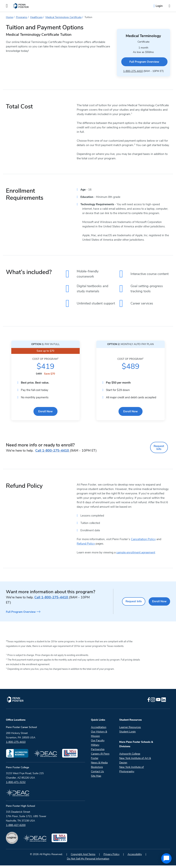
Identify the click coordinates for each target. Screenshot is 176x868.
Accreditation (99, 730)
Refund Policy (86, 548)
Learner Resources (130, 730)
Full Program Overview (136, 57)
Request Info (159, 454)
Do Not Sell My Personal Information (88, 861)
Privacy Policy (111, 857)
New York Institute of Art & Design (135, 763)
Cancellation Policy (143, 543)
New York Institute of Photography (132, 772)
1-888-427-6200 (16, 828)
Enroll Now (45, 420)
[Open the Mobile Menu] (7, 6)
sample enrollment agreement (136, 557)
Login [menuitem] (159, 6)
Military (95, 747)
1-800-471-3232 (16, 785)
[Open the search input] (169, 6)
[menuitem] (21, 6)
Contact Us (97, 774)
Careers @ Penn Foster (100, 759)
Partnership (98, 752)
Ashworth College (130, 756)
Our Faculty (98, 743)
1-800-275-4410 (126, 65)
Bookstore (97, 770)
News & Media (99, 765)
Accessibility (135, 857)
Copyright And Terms (83, 857)
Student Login (127, 734)
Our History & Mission (99, 736)
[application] (166, 858)
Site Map (96, 778)
